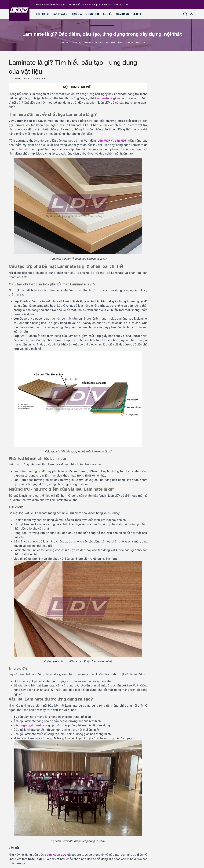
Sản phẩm (60, 14)
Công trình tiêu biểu (99, 14)
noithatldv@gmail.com (54, 5)
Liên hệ (137, 14)
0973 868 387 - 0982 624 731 (113, 5)
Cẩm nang (122, 14)
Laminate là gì (106, 98)
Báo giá (77, 14)
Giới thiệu (42, 14)
